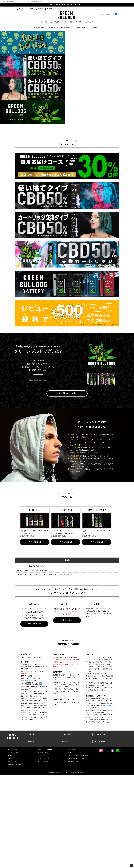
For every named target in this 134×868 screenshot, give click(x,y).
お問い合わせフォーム (34, 717)
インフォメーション (13, 843)
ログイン (21, 9)
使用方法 (40, 9)
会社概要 (10, 849)
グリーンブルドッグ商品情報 (45, 843)
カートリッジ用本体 (43, 855)
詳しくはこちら (35, 635)
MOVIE (70, 846)
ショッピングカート (109, 14)
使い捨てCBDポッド (39, 28)
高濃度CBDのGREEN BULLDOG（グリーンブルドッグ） (67, 15)
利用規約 (10, 852)
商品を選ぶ (31, 827)
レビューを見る (101, 827)
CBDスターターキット (67, 28)
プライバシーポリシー (13, 855)
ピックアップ (71, 843)
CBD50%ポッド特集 (73, 855)
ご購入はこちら (67, 486)
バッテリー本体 (81, 28)
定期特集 (95, 28)
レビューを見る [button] (68, 22)
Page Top (132, 866)
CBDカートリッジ (53, 28)
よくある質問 (66, 827)
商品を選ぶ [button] (44, 22)
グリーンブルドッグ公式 (14, 846)
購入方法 (49, 9)
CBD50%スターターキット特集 (76, 852)
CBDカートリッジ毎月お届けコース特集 (78, 849)
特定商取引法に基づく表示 (15, 858)
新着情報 (79, 22)
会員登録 (31, 9)
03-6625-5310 (35, 705)
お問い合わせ (90, 22)
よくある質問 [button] (55, 22)
